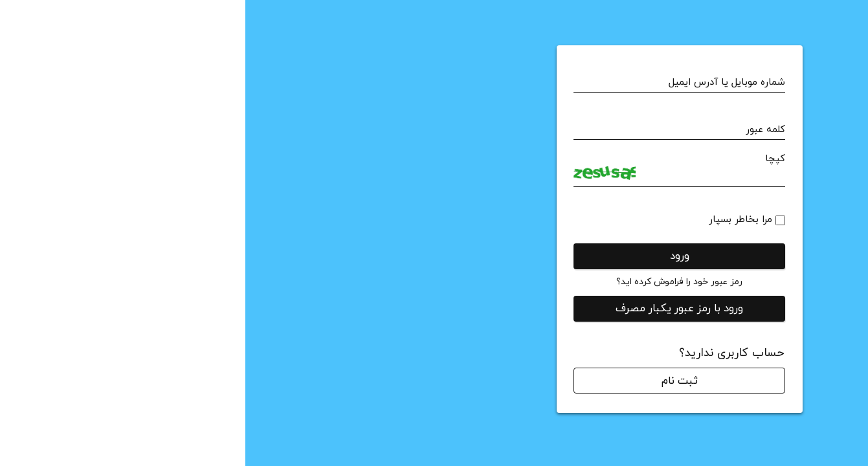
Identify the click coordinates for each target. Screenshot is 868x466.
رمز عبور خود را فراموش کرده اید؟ (434, 282)
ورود (434, 256)
